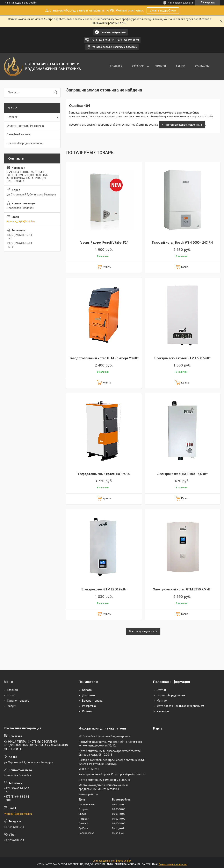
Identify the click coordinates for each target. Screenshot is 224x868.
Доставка (88, 695)
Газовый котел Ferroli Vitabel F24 (104, 243)
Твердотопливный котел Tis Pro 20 (104, 474)
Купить (107, 267)
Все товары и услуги (142, 631)
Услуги (12, 706)
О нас (11, 695)
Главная (13, 690)
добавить (188, 3)
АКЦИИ (181, 66)
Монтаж (162, 701)
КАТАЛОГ (138, 66)
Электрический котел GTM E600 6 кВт (182, 358)
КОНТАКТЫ (202, 66)
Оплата (87, 690)
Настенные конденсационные (183, 125)
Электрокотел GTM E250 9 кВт (104, 589)
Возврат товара (92, 701)
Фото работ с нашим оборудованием (180, 706)
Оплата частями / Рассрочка (25, 126)
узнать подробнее (163, 10)
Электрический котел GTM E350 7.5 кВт (182, 589)
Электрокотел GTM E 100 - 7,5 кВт (182, 474)
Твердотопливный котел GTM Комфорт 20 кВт (104, 358)
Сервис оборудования (171, 695)
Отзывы (87, 711)
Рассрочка (89, 706)
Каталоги (163, 711)
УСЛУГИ (161, 66)
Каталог (12, 117)
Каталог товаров (18, 701)
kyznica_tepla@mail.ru (21, 221)
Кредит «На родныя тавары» (25, 143)
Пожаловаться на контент (173, 864)
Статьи (161, 690)
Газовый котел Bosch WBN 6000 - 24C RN (182, 243)
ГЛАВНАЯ (116, 66)
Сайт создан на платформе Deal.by (112, 861)
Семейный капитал (19, 134)
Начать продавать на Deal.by (21, 3)
